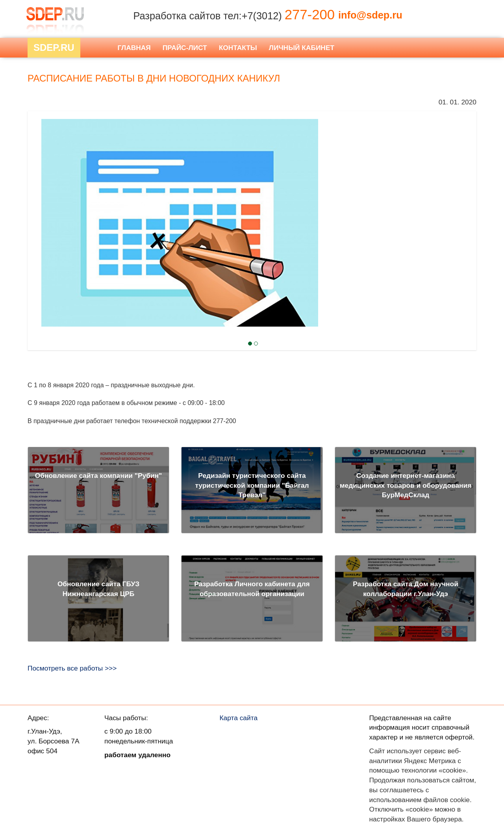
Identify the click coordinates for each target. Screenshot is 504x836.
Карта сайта (239, 718)
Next (42, 202)
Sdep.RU (54, 47)
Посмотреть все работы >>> (72, 668)
